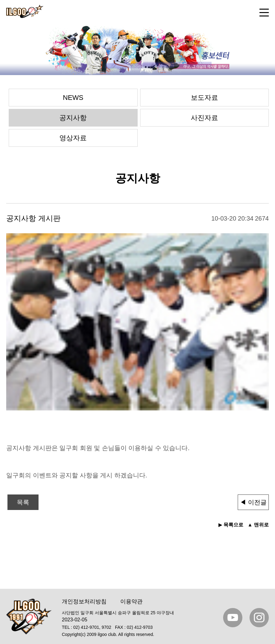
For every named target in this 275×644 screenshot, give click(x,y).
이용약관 (131, 602)
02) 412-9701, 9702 (92, 627)
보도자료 (204, 98)
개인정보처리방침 (84, 602)
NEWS (73, 98)
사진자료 (204, 118)
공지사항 (73, 118)
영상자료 (73, 138)
